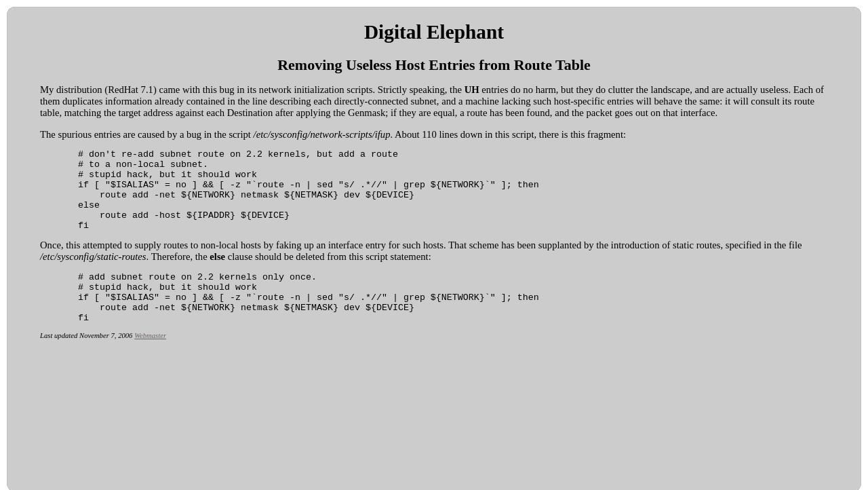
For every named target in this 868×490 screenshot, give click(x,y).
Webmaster (150, 362)
